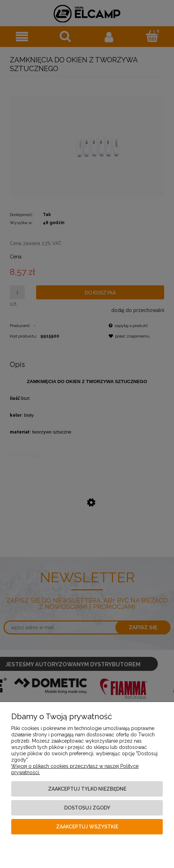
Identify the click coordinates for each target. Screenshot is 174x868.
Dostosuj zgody (87, 808)
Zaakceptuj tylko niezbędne (87, 789)
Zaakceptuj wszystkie (87, 827)
